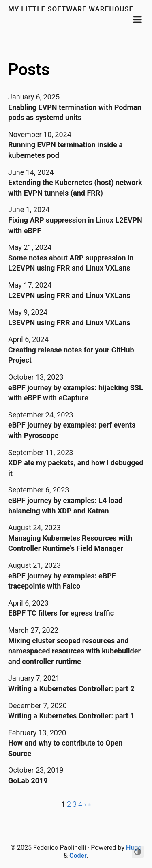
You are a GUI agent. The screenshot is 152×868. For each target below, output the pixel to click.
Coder (78, 856)
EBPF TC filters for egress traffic (61, 613)
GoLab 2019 (28, 781)
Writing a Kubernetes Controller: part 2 (71, 689)
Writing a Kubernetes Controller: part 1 (71, 716)
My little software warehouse (71, 9)
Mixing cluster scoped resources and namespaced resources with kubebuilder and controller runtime (74, 651)
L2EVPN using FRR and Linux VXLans (69, 295)
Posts (29, 70)
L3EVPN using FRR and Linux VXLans (69, 323)
